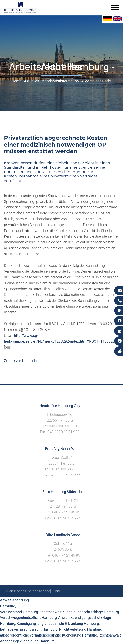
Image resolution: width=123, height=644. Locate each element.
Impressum (70, 602)
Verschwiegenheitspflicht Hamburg (28, 618)
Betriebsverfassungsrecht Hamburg (29, 629)
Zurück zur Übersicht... (22, 361)
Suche (53, 602)
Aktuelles (31, 81)
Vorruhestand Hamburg (19, 612)
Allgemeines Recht (96, 81)
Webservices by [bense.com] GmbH (34, 591)
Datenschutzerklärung (99, 602)
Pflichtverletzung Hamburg (81, 629)
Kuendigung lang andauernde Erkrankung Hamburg (58, 623)
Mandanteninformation (60, 81)
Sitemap (39, 602)
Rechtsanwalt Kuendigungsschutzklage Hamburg (79, 612)
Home (17, 81)
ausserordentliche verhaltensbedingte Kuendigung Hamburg (49, 635)
